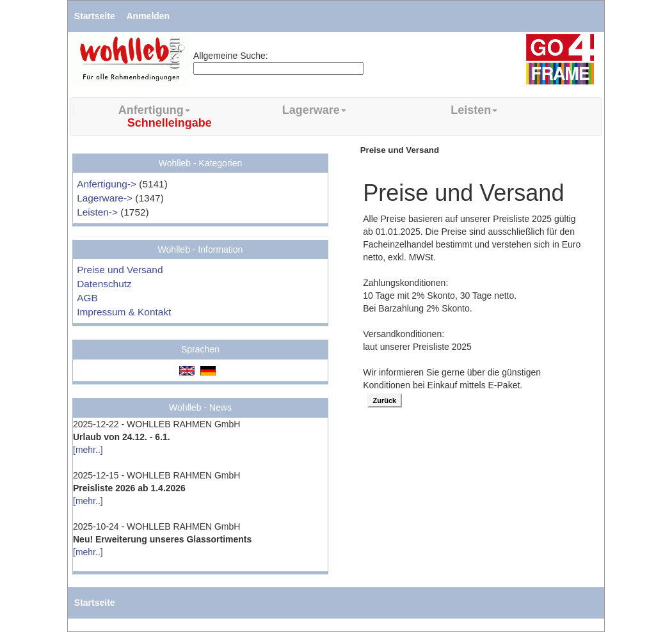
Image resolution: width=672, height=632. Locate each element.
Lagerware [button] (314, 110)
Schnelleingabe (170, 123)
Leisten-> (97, 212)
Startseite (95, 16)
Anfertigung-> (107, 184)
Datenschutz (104, 284)
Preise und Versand (120, 270)
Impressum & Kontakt (124, 312)
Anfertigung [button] (154, 110)
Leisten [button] (474, 110)
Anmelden (148, 16)
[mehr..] (88, 450)
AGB (87, 298)
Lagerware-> (105, 198)
